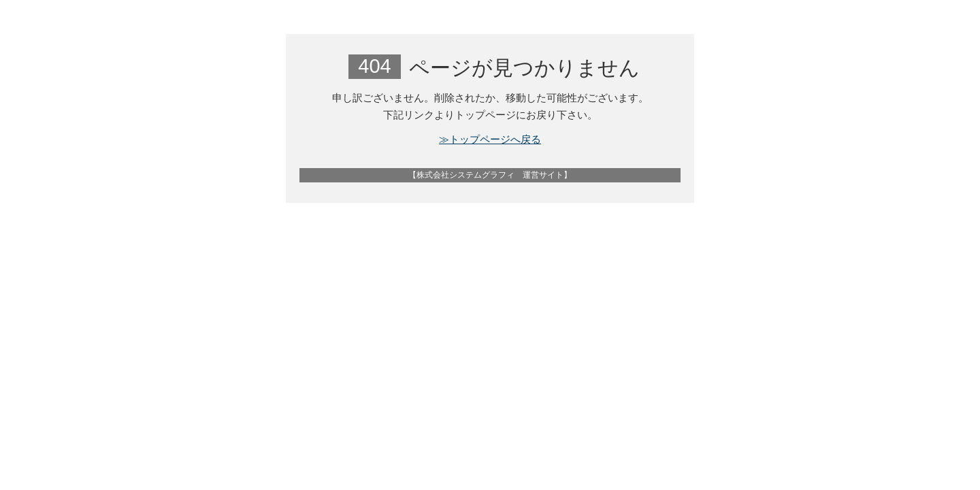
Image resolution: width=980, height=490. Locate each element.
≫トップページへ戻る (490, 139)
